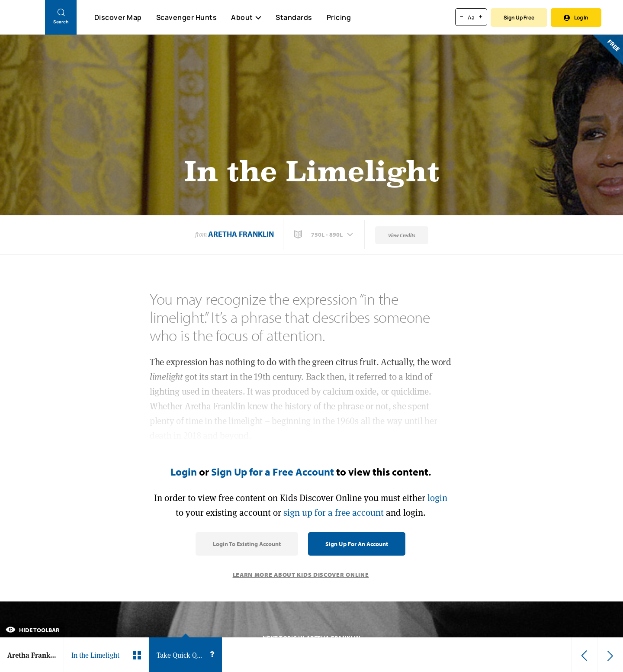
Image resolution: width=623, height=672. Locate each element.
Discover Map (118, 17)
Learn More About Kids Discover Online (301, 575)
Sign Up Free (519, 18)
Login (184, 472)
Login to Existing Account (247, 544)
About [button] (246, 17)
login (437, 498)
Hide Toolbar (32, 630)
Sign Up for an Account (357, 544)
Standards (294, 17)
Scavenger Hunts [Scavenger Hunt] (186, 18)
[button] (324, 235)
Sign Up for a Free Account (273, 472)
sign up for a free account (334, 513)
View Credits (402, 235)
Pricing (339, 17)
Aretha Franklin (241, 234)
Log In (576, 18)
